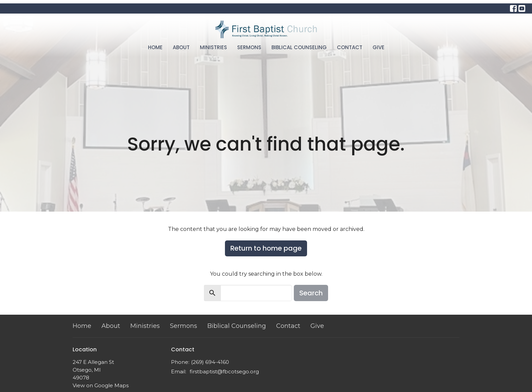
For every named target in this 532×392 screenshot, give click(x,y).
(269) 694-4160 (210, 362)
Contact (350, 47)
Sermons (249, 47)
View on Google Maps (101, 385)
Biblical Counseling (299, 47)
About (181, 47)
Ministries (213, 47)
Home (155, 47)
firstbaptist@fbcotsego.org (224, 371)
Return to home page (266, 248)
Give (378, 47)
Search (311, 293)
